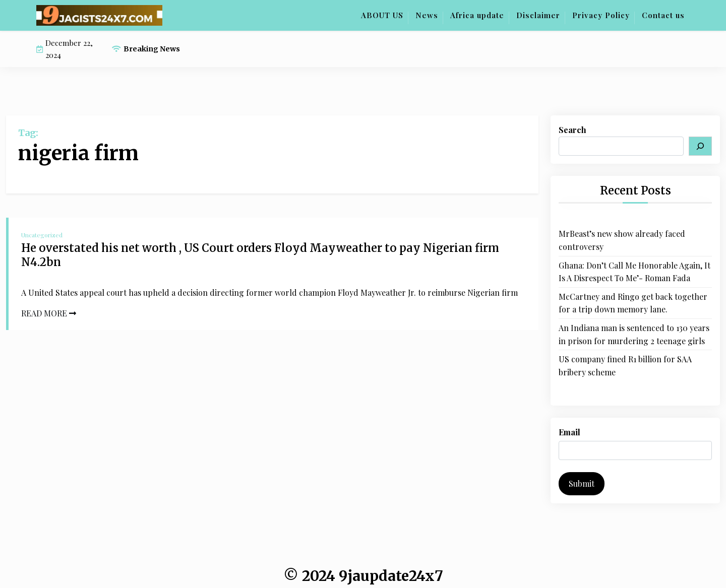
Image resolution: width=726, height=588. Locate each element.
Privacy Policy (601, 15)
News (427, 15)
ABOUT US (382, 15)
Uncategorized (42, 235)
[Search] (700, 146)
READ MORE (49, 313)
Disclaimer (538, 15)
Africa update (477, 15)
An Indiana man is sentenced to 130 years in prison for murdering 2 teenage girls (634, 334)
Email (569, 432)
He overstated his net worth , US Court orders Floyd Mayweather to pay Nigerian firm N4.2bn (260, 255)
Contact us (663, 15)
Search (572, 130)
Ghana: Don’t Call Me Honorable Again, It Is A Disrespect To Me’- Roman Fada (634, 272)
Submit (582, 483)
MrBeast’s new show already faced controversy (622, 240)
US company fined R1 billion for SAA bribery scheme (625, 366)
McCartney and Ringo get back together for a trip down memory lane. (633, 303)
